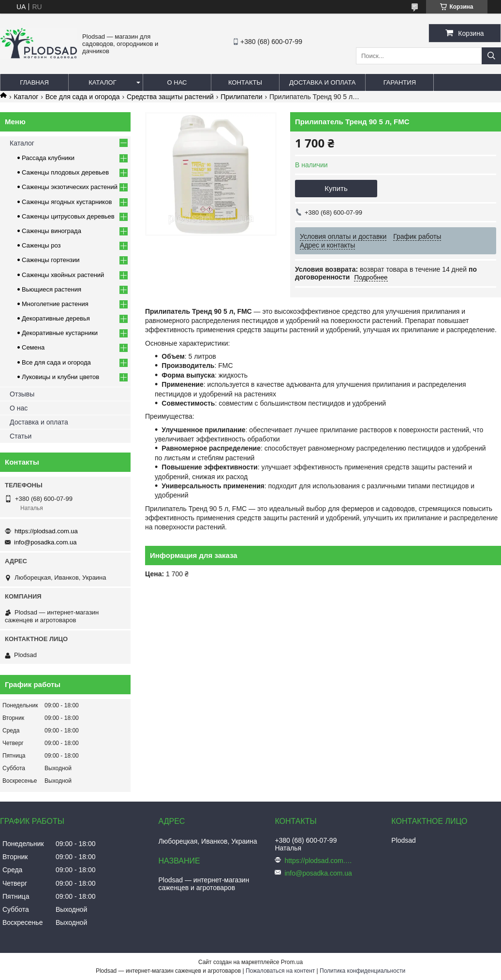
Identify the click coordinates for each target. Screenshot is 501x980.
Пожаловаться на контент (280, 971)
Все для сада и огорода (83, 97)
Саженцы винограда (52, 231)
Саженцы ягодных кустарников (67, 202)
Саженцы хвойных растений (63, 275)
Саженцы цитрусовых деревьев (68, 216)
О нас (177, 82)
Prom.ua (292, 962)
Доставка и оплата (322, 82)
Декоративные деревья (56, 318)
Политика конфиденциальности (362, 971)
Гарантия (400, 82)
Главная (34, 82)
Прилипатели (241, 97)
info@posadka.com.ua (45, 542)
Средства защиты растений (170, 97)
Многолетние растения (55, 304)
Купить (336, 188)
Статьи (21, 436)
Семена (33, 347)
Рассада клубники (48, 158)
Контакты (245, 82)
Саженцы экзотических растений (70, 187)
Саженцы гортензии (51, 260)
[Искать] (491, 56)
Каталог (102, 82)
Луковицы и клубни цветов (60, 377)
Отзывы (22, 394)
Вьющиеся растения (52, 289)
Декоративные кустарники (60, 333)
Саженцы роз (41, 245)
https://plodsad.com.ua (46, 531)
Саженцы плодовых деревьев (65, 172)
